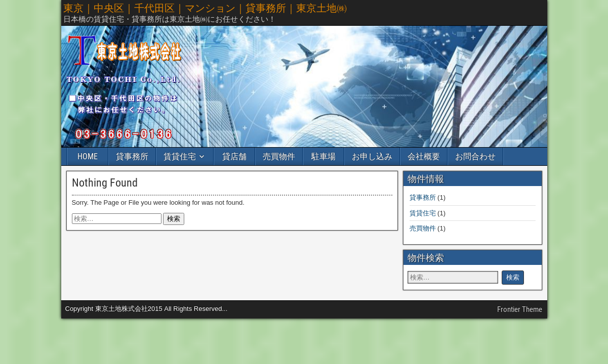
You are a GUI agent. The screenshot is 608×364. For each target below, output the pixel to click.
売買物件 (279, 156)
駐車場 (323, 156)
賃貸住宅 (180, 156)
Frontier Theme (520, 309)
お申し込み (372, 156)
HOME (88, 156)
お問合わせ (475, 156)
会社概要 (424, 156)
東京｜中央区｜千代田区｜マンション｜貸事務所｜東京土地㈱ (205, 8)
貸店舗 (234, 156)
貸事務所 (132, 156)
